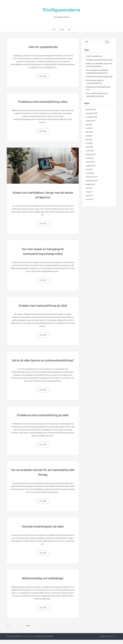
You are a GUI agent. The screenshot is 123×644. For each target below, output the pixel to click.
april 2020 (90, 147)
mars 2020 (90, 151)
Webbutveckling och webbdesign (43, 583)
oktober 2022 (91, 121)
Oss (69, 29)
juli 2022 (89, 125)
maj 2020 (89, 143)
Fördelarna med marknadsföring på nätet (43, 420)
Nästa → (29, 630)
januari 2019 (90, 162)
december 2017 (92, 177)
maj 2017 (89, 192)
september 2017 (92, 181)
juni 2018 (89, 169)
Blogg (62, 29)
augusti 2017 (91, 184)
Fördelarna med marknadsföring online (43, 102)
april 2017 (90, 196)
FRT (115, 641)
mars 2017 (90, 199)
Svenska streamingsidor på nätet (43, 531)
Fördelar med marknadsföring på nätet (43, 305)
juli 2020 (89, 136)
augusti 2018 (91, 166)
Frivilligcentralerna (62, 10)
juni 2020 (89, 140)
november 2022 (92, 117)
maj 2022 (89, 128)
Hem (54, 29)
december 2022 (92, 113)
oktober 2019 (91, 154)
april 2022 (90, 132)
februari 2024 (91, 110)
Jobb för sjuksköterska (43, 47)
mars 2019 (90, 158)
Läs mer (43, 76)
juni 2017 (89, 188)
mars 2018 (90, 173)
